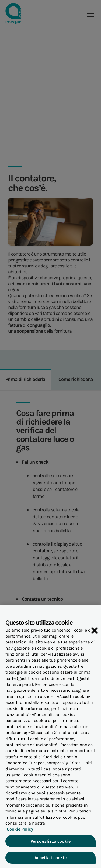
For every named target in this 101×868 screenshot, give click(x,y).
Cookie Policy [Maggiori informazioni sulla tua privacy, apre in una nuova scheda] (20, 831)
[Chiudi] (95, 632)
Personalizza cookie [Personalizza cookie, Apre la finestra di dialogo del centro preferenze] (50, 843)
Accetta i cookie (50, 860)
